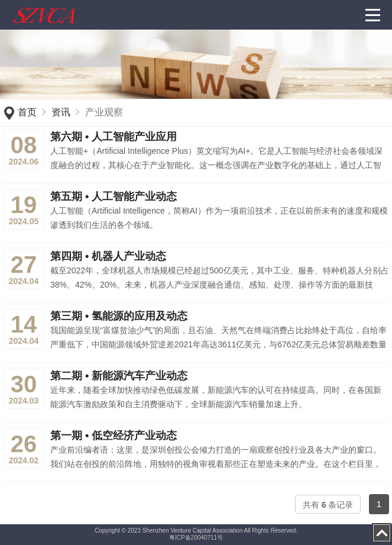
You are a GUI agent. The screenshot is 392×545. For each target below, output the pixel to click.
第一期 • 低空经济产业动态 (114, 436)
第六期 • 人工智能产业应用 (114, 137)
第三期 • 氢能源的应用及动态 (119, 316)
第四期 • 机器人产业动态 (108, 256)
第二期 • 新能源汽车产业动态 (119, 376)
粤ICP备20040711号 (196, 538)
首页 (27, 112)
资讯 (61, 112)
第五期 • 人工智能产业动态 (114, 196)
